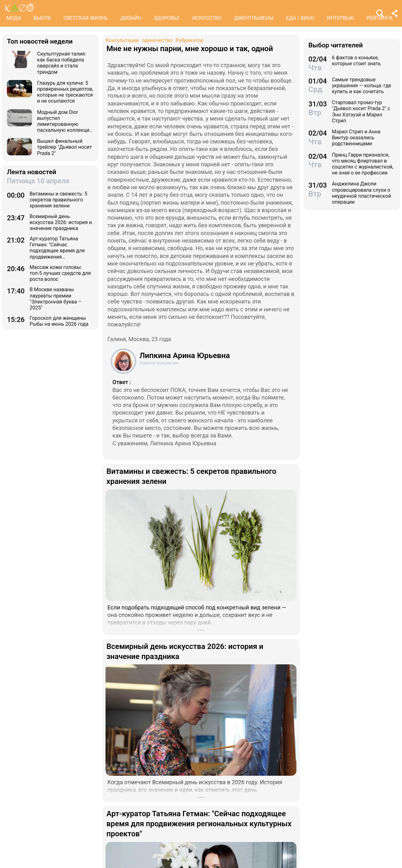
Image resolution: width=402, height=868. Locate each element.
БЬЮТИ (42, 18)
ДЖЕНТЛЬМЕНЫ (254, 18)
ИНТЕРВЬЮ (340, 18)
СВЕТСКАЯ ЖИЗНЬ (86, 18)
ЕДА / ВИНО (300, 18)
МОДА (14, 18)
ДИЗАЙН (131, 18)
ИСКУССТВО (207, 18)
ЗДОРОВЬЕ (167, 18)
